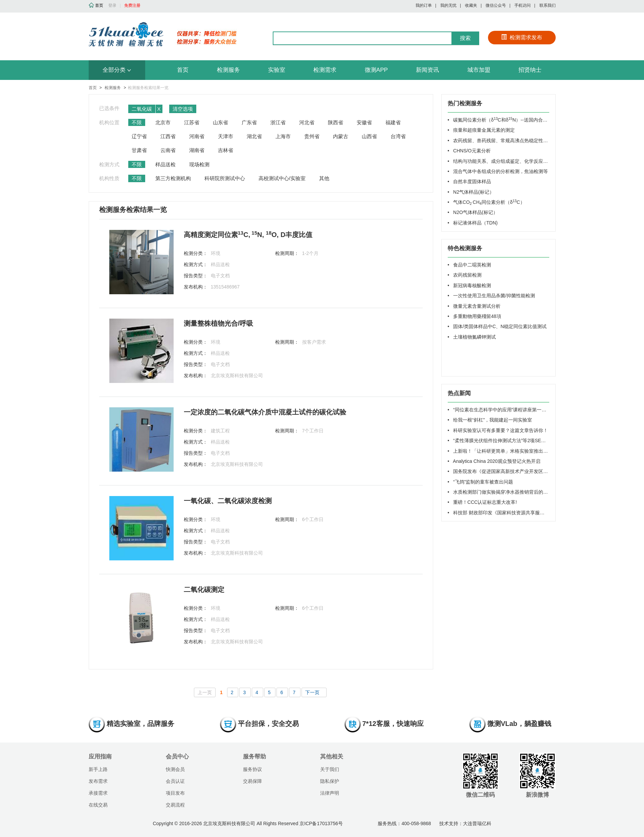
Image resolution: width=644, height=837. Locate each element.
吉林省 (226, 150)
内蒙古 (341, 136)
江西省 (168, 136)
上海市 (283, 136)
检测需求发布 (522, 37)
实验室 (277, 70)
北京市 (163, 122)
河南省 (197, 136)
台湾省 (398, 136)
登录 (112, 5)
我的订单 (424, 5)
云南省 (168, 150)
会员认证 (175, 781)
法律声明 (330, 793)
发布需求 (98, 781)
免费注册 (132, 5)
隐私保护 (330, 781)
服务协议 (252, 769)
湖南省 (197, 150)
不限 (137, 122)
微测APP (376, 70)
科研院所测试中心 (225, 178)
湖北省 (254, 136)
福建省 (393, 122)
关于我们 (330, 769)
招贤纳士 (530, 70)
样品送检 (165, 164)
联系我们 (548, 5)
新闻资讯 (427, 70)
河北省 (307, 122)
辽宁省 (139, 136)
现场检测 (199, 164)
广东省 (249, 122)
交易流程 (175, 805)
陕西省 (336, 122)
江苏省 (192, 122)
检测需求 (325, 70)
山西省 (369, 136)
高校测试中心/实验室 (282, 178)
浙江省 (278, 122)
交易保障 (252, 781)
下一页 (312, 692)
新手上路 (98, 769)
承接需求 (98, 793)
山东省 (220, 122)
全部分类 (117, 70)
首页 (183, 70)
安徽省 (364, 122)
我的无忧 (448, 5)
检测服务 (228, 70)
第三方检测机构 (173, 178)
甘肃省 (139, 150)
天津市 (226, 136)
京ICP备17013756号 (321, 823)
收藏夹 (471, 5)
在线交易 (98, 805)
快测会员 (175, 769)
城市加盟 (479, 70)
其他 (324, 178)
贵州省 (312, 136)
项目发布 (175, 793)
